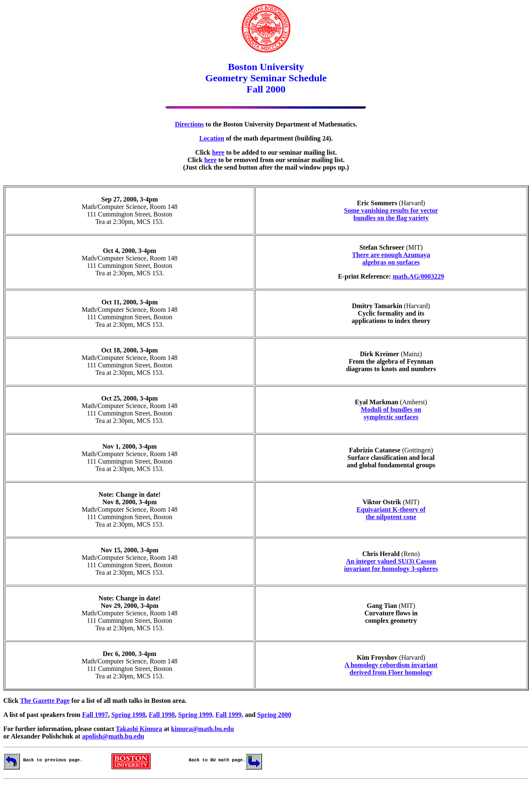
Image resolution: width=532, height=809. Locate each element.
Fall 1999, (230, 715)
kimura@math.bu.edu (202, 729)
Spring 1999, (196, 715)
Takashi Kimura (139, 729)
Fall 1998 (162, 715)
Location (211, 138)
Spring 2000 (274, 715)
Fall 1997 (95, 715)
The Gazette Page (45, 701)
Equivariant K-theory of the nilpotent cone (391, 513)
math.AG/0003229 (418, 276)
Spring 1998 (129, 715)
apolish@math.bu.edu (113, 736)
